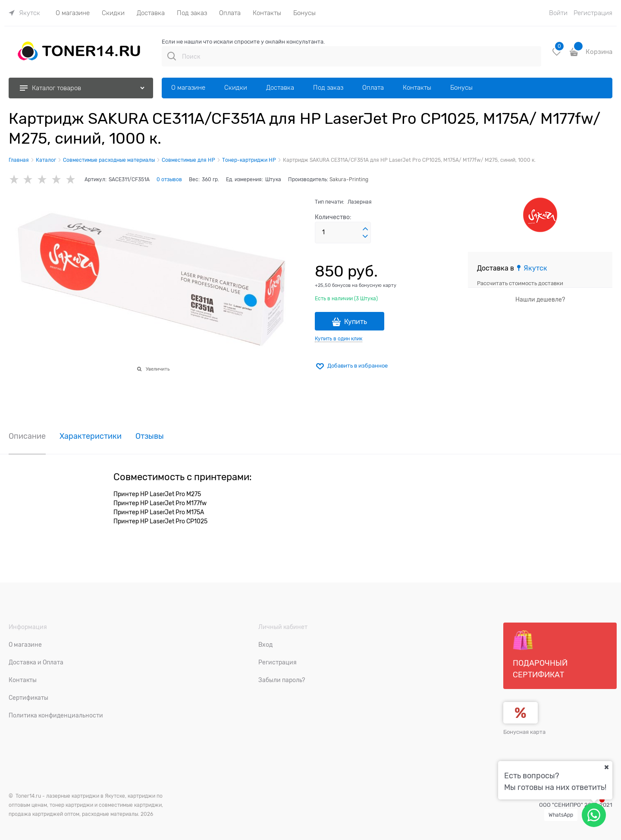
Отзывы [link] (150, 436)
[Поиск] (172, 56)
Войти (558, 13)
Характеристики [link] (91, 436)
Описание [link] (27, 436)
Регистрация (593, 13)
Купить (356, 322)
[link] (24, 13)
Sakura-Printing (349, 179)
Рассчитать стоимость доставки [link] (520, 283)
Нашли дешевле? (540, 299)
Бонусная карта (524, 732)
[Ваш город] (606, 767)
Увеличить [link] (158, 369)
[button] (365, 229)
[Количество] (343, 233)
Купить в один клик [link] (339, 339)
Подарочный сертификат (540, 654)
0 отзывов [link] (169, 179)
